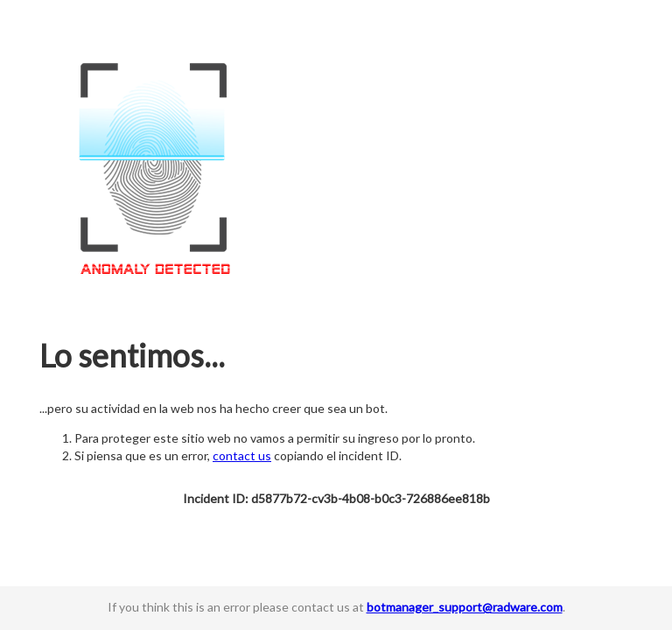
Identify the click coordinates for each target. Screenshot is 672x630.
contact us (242, 455)
